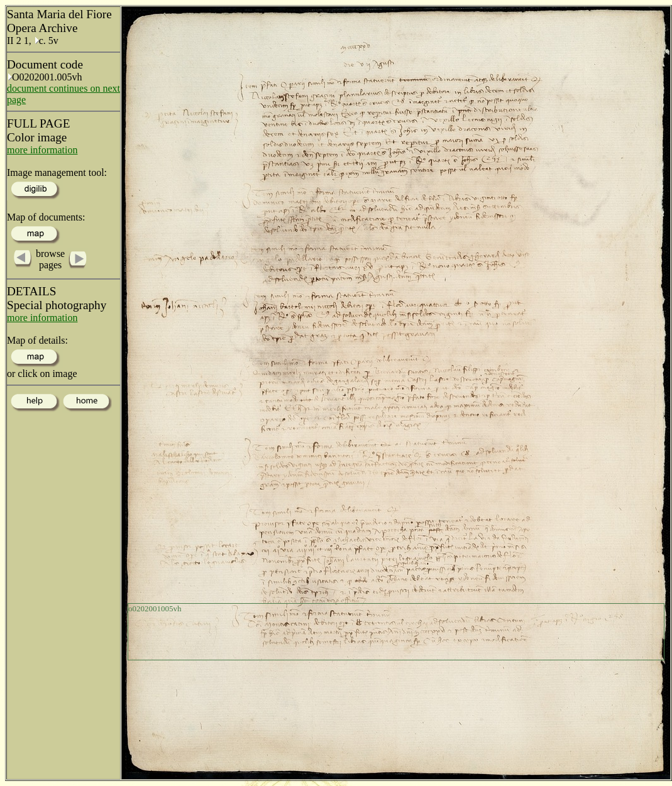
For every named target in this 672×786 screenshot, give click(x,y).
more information (42, 150)
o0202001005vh (155, 609)
